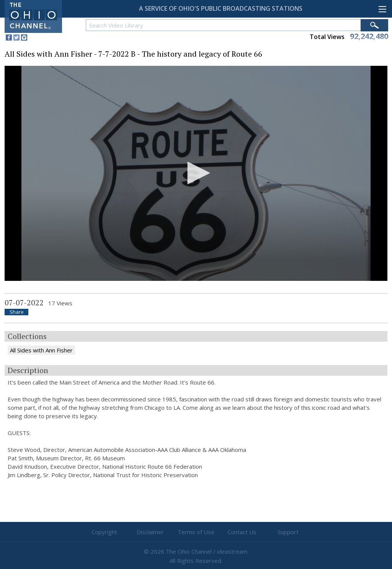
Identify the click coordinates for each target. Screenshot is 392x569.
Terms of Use (196, 532)
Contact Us (242, 532)
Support (288, 532)
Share (17, 312)
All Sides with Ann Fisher (41, 350)
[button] (196, 173)
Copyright (104, 532)
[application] (196, 174)
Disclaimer (150, 532)
